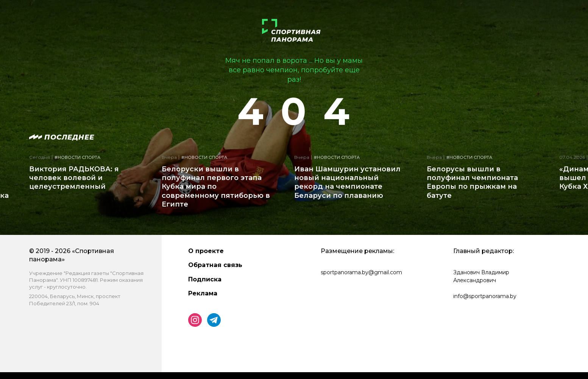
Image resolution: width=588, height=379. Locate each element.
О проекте (206, 251)
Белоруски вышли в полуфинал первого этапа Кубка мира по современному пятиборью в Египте (216, 187)
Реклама (203, 293)
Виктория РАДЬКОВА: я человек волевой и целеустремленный (74, 178)
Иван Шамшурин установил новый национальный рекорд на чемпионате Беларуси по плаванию (347, 182)
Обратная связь (215, 265)
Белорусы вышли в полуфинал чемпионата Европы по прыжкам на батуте (472, 182)
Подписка (205, 279)
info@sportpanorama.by (485, 296)
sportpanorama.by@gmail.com (361, 272)
